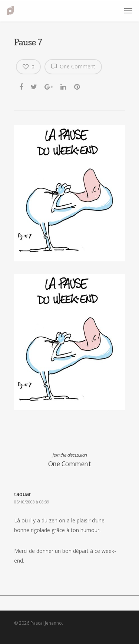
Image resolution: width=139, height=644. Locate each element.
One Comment (73, 66)
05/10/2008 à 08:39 (32, 502)
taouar (23, 494)
